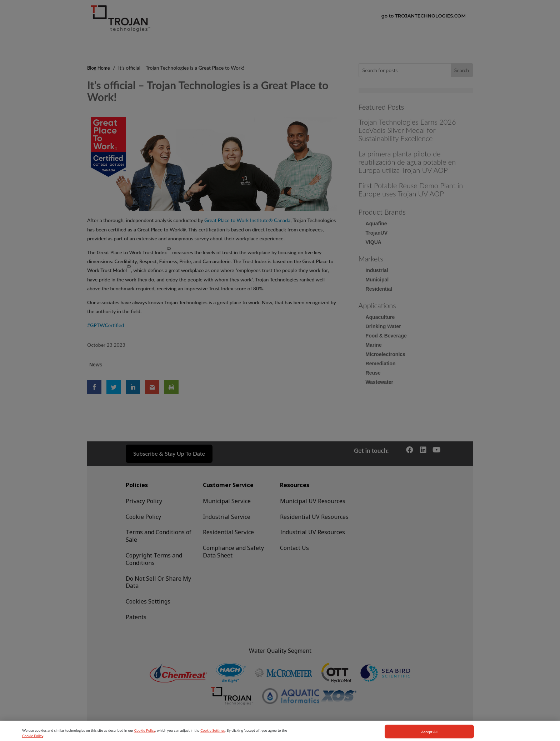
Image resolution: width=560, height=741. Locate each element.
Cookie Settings (212, 739)
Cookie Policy (145, 739)
